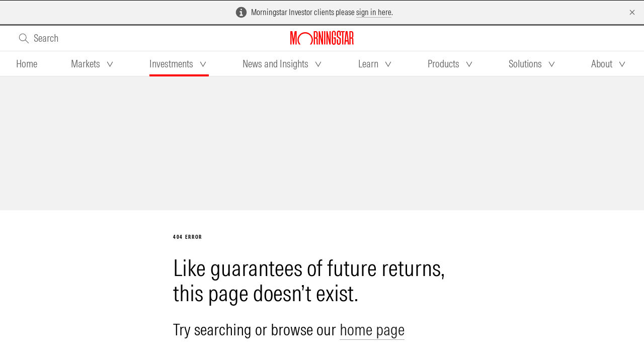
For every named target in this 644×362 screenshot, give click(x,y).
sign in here (374, 12)
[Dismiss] (632, 12)
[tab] (27, 64)
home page (372, 330)
